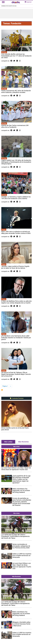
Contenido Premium (16, 398)
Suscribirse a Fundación (2, 390)
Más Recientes (24, 442)
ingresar (28, 2)
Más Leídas (8, 442)
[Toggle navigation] (3, 2)
